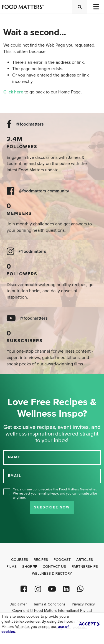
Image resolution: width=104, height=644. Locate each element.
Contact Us (54, 567)
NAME (14, 457)
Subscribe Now (52, 507)
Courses (20, 560)
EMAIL (15, 476)
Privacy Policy (83, 604)
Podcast (62, 560)
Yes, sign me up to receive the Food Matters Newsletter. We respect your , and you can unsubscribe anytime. (55, 493)
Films (12, 567)
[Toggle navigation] (96, 7)
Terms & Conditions (49, 604)
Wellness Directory (52, 574)
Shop (30, 567)
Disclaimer (18, 604)
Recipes (41, 560)
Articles (85, 560)
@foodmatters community (44, 191)
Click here (13, 92)
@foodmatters (30, 124)
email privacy (48, 493)
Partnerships (85, 567)
